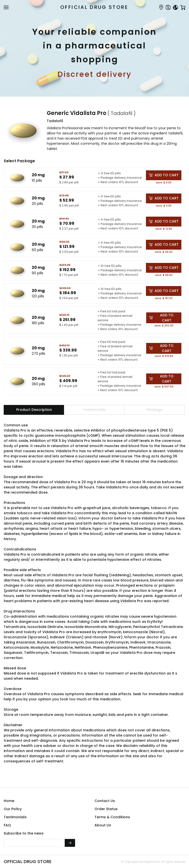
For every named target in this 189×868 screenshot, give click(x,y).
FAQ (7, 825)
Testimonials (15, 817)
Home (9, 801)
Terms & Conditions (112, 817)
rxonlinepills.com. (149, 862)
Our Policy (13, 809)
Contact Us (105, 801)
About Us (103, 825)
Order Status (106, 809)
